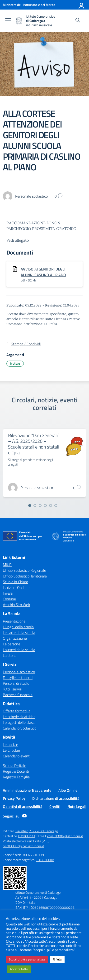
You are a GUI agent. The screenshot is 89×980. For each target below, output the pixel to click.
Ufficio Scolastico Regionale (24, 570)
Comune (9, 599)
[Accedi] (82, 5)
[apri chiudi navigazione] (8, 21)
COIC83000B (45, 860)
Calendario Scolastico (20, 728)
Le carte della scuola (19, 633)
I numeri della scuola (19, 650)
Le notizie (10, 745)
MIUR (7, 565)
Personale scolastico (19, 672)
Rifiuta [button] (57, 959)
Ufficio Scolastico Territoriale (25, 576)
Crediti (55, 806)
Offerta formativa (17, 711)
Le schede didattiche (19, 717)
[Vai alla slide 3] (40, 505)
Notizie (15, 363)
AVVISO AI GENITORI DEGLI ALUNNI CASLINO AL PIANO (43, 272)
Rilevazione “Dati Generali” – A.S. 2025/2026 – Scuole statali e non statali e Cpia (34, 444)
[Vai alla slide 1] (30, 505)
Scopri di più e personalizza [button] (27, 959)
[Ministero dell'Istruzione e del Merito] (29, 5)
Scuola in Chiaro (15, 582)
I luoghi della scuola (18, 627)
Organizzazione (15, 638)
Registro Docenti (16, 771)
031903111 (27, 836)
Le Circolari (11, 750)
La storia (10, 655)
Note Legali (77, 806)
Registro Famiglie (16, 777)
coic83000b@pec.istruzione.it (23, 846)
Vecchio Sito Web (16, 605)
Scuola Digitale (14, 766)
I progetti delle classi (19, 722)
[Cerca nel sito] (78, 21)
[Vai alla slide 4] (45, 505)
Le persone (12, 644)
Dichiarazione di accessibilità (56, 798)
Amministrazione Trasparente (27, 790)
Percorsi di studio (16, 683)
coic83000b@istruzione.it (65, 836)
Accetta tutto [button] (19, 969)
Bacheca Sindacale (18, 695)
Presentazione (14, 621)
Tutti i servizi (12, 689)
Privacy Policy (14, 798)
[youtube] (24, 816)
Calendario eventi (17, 756)
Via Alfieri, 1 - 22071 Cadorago (37, 831)
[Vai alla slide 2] (35, 505)
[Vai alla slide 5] (51, 505)
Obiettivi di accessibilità (23, 806)
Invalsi (8, 593)
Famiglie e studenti (18, 678)
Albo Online (68, 790)
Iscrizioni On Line (16, 587)
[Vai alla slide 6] (56, 505)
